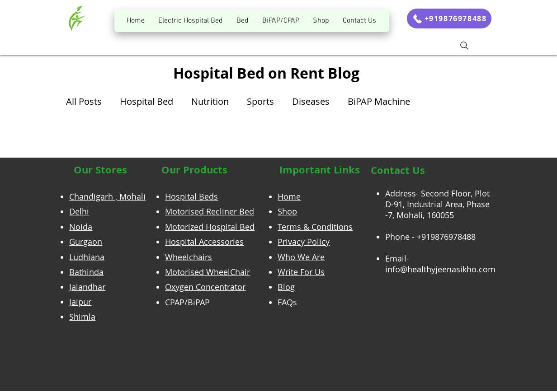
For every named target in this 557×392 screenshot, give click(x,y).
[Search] (464, 46)
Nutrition (210, 101)
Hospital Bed (146, 101)
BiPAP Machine (379, 101)
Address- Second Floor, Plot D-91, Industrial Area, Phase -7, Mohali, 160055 (437, 204)
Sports (260, 101)
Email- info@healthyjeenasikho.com (440, 264)
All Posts (84, 101)
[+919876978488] (449, 19)
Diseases (311, 101)
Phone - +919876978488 (430, 237)
